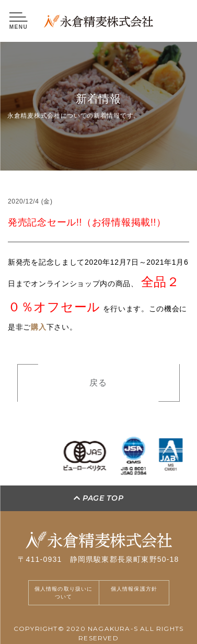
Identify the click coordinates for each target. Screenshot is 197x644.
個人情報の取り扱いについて (64, 593)
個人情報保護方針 (134, 589)
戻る (98, 385)
